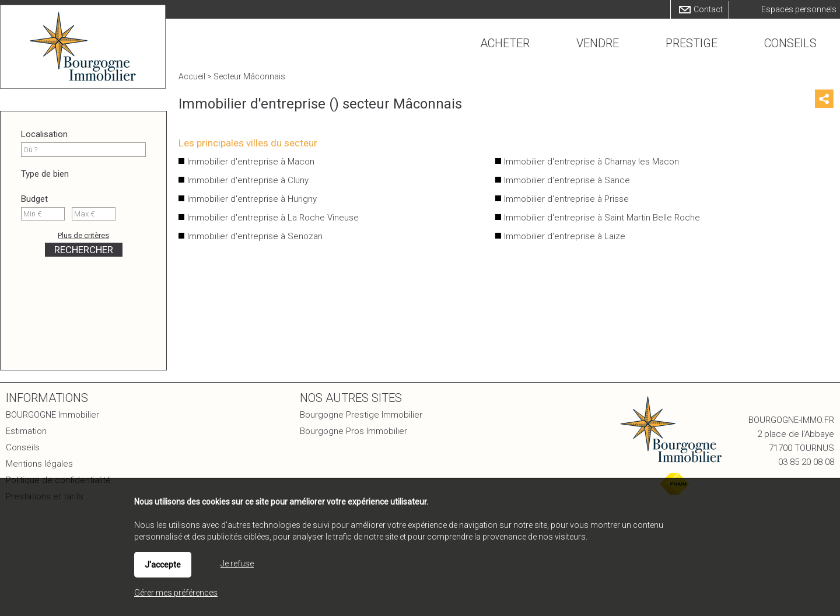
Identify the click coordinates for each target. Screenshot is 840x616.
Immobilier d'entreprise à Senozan (255, 236)
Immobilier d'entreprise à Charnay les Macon (591, 162)
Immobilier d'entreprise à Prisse (566, 199)
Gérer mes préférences (176, 593)
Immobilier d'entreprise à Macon (251, 162)
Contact (708, 9)
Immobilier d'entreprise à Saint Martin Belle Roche (602, 218)
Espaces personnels (799, 9)
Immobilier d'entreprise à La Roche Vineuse (273, 218)
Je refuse (237, 563)
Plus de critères (83, 235)
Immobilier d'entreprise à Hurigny (252, 199)
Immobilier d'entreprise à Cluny (248, 180)
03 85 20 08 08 (806, 462)
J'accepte (163, 565)
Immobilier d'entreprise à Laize (565, 236)
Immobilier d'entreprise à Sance (567, 180)
